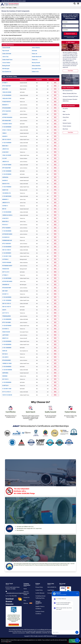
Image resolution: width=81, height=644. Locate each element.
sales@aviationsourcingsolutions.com (18, 593)
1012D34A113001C (7, 124)
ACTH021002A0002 (7, 117)
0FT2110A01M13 (7, 111)
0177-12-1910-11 (7, 392)
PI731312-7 (5, 225)
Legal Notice (51, 590)
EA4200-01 (5, 180)
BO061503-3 (5, 222)
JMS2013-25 (5, 162)
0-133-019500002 (7, 187)
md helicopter (6, 69)
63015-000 (5, 89)
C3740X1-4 (5, 206)
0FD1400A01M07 (7, 121)
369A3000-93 (6, 285)
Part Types (9, 8)
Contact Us (26, 597)
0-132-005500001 (7, 253)
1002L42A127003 (7, 98)
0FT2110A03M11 (7, 228)
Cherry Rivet (66, 117)
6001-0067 (5, 291)
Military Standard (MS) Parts (70, 94)
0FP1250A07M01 (7, 168)
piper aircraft (6, 51)
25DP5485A (5, 373)
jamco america (36, 48)
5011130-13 (5, 379)
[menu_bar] (78, 4)
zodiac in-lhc (35, 72)
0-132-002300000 (7, 231)
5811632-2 (5, 354)
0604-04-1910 (6, 184)
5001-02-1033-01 (7, 139)
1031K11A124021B (7, 395)
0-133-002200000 (7, 212)
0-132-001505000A (7, 370)
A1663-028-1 (6, 152)
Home (25, 589)
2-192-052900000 (7, 341)
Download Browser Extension (14, 601)
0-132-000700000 (7, 278)
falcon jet (34, 54)
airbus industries (36, 66)
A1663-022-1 (6, 218)
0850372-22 (5, 338)
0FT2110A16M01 (7, 322)
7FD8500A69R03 (7, 316)
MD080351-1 (6, 199)
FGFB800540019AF (7, 240)
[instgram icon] (61, 599)
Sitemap (26, 603)
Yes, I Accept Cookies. (74, 641)
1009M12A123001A (7, 215)
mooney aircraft (36, 63)
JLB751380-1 (6, 335)
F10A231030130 (6, 102)
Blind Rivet (65, 129)
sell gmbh (34, 51)
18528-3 (4, 133)
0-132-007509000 (7, 326)
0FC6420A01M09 (7, 288)
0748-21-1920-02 (7, 130)
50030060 (5, 376)
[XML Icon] (31, 603)
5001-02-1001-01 (7, 304)
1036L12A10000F (7, 155)
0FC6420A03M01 (7, 108)
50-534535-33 (6, 237)
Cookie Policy (39, 590)
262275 (4, 310)
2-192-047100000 (7, 165)
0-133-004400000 (7, 95)
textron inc (35, 60)
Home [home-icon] (3, 8)
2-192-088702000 (7, 196)
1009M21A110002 (7, 363)
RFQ (55, 83)
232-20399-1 (5, 357)
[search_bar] (75, 4)
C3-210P (4, 158)
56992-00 (5, 351)
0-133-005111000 (7, 389)
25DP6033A (5, 177)
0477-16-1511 (6, 272)
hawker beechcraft (37, 57)
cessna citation (6, 63)
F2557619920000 (7, 263)
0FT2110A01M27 (7, 86)
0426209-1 (5, 136)
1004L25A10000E (7, 92)
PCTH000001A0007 (7, 266)
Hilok (64, 111)
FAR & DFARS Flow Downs (54, 587)
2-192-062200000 (7, 297)
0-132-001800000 (7, 174)
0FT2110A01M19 (7, 244)
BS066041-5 (5, 105)
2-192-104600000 (7, 348)
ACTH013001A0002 (7, 281)
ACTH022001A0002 (7, 234)
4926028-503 (6, 269)
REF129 (4, 209)
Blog (25, 600)
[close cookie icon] (80, 641)
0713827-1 (5, 83)
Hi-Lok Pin (65, 109)
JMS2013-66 (5, 149)
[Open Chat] (77, 640)
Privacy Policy (39, 587)
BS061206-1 (5, 146)
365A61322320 (6, 332)
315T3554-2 (5, 259)
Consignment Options (53, 593)
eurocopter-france (36, 69)
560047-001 (5, 190)
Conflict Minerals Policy (42, 593)
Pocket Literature (67, 126)
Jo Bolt (64, 120)
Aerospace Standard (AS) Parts (70, 96)
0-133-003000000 (7, 382)
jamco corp (5, 57)
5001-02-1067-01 (7, 307)
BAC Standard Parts (68, 91)
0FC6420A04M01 (7, 360)
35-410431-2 (5, 329)
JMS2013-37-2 (6, 203)
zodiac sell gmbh (7, 54)
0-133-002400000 (7, 247)
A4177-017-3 (6, 313)
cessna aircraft (6, 48)
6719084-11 (5, 275)
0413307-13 (5, 294)
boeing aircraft (6, 66)
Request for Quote (70, 34)
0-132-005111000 (7, 256)
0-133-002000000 (7, 345)
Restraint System (67, 123)
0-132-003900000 (7, 127)
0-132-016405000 (7, 143)
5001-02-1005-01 (7, 250)
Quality (25, 595)
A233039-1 (5, 114)
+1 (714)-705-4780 (12, 596)
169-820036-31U (6, 193)
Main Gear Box (66, 114)
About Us (26, 592)
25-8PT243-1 (6, 386)
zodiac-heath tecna (7, 60)
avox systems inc (7, 72)
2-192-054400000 (7, 367)
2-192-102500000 (7, 171)
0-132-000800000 (7, 319)
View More (70, 71)
